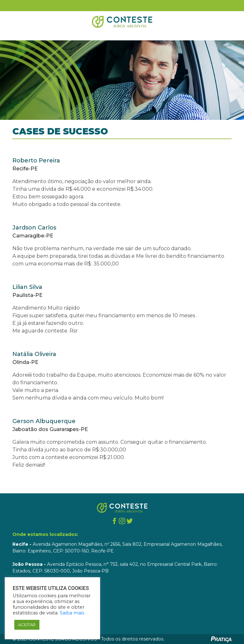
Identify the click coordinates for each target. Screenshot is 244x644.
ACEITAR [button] (27, 625)
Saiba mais (72, 613)
